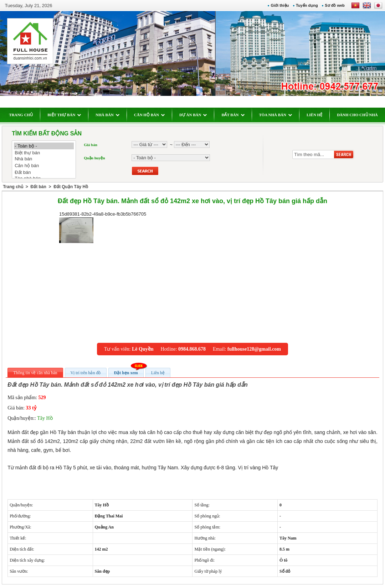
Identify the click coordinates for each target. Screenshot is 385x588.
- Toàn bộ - (44, 146)
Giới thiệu (280, 5)
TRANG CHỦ (21, 115)
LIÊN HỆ (314, 115)
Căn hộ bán (44, 166)
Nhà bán (44, 159)
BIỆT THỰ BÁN (64, 115)
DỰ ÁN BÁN (193, 115)
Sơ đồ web (335, 5)
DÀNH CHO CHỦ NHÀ (357, 115)
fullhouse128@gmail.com (254, 349)
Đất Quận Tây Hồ (71, 187)
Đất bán (44, 172)
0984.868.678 (192, 349)
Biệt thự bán (44, 153)
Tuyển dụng (307, 5)
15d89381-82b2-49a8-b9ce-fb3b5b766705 (103, 227)
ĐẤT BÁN (233, 115)
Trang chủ (13, 187)
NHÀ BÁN (107, 115)
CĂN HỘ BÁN (149, 115)
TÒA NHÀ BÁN (276, 115)
